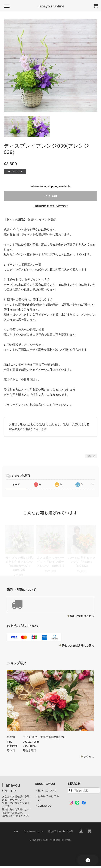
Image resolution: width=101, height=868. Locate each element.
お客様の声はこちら (48, 798)
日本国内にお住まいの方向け (51, 206)
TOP (16, 831)
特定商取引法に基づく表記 (61, 831)
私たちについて (47, 791)
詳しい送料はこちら (82, 616)
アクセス (89, 757)
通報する (91, 456)
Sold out (50, 196)
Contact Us (44, 806)
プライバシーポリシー (33, 831)
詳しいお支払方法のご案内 (78, 646)
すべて (16, 484)
